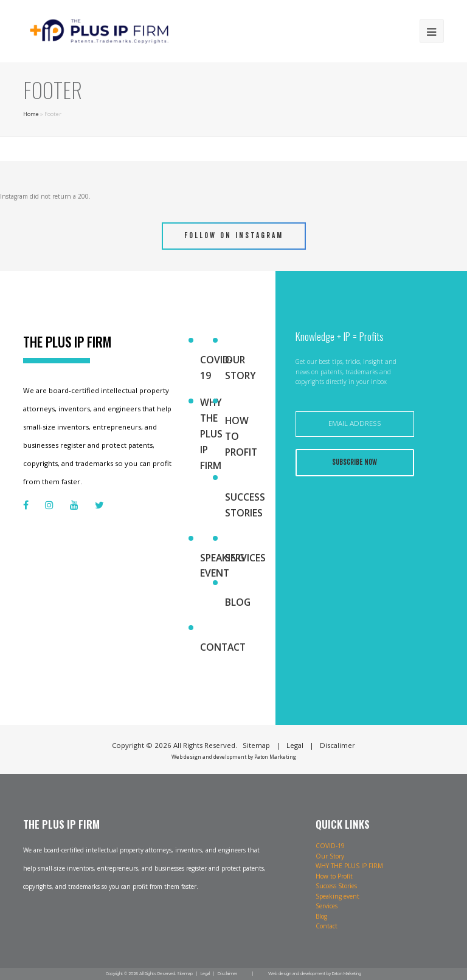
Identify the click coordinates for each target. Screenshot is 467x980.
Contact (223, 647)
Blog (238, 602)
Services (245, 558)
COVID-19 (216, 368)
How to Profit (241, 436)
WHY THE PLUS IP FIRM (211, 434)
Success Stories (245, 505)
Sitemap (185, 974)
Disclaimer (227, 974)
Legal (205, 974)
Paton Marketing (275, 757)
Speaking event (222, 566)
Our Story (240, 368)
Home (31, 114)
